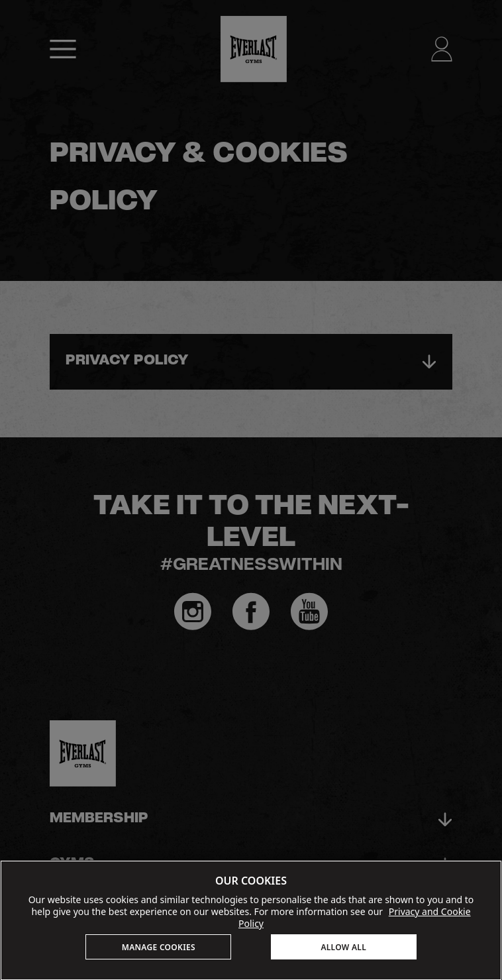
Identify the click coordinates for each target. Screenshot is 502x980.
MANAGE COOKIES (159, 947)
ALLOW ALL (343, 947)
